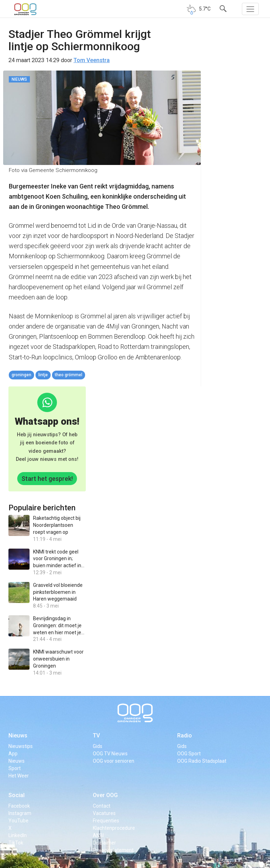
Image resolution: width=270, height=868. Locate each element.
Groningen (21, 375)
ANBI (98, 835)
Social (17, 795)
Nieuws (18, 736)
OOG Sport (189, 754)
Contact (102, 806)
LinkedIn (18, 835)
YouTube (18, 821)
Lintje (43, 375)
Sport (15, 768)
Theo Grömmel (69, 375)
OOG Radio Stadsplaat (202, 761)
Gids (98, 746)
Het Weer (19, 776)
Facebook (19, 806)
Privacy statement (113, 850)
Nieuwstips (21, 746)
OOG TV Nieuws (110, 754)
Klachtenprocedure (114, 828)
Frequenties (106, 821)
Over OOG (105, 795)
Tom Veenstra (92, 60)
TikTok (16, 843)
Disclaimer (104, 843)
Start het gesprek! (47, 479)
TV (96, 736)
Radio (185, 736)
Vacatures (104, 813)
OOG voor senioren (114, 761)
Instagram (20, 813)
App (13, 754)
